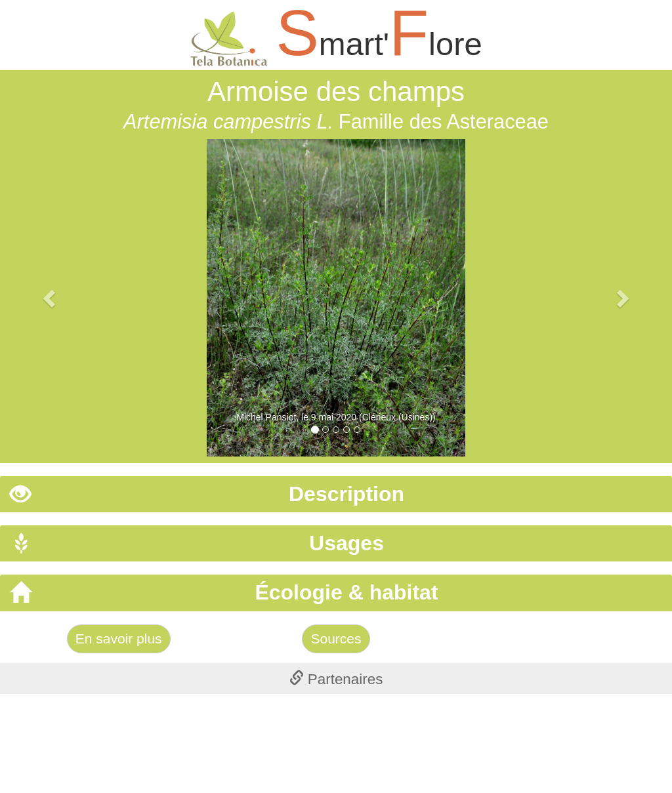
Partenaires (336, 679)
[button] (51, 298)
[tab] (336, 494)
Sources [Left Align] (336, 639)
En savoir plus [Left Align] (119, 639)
